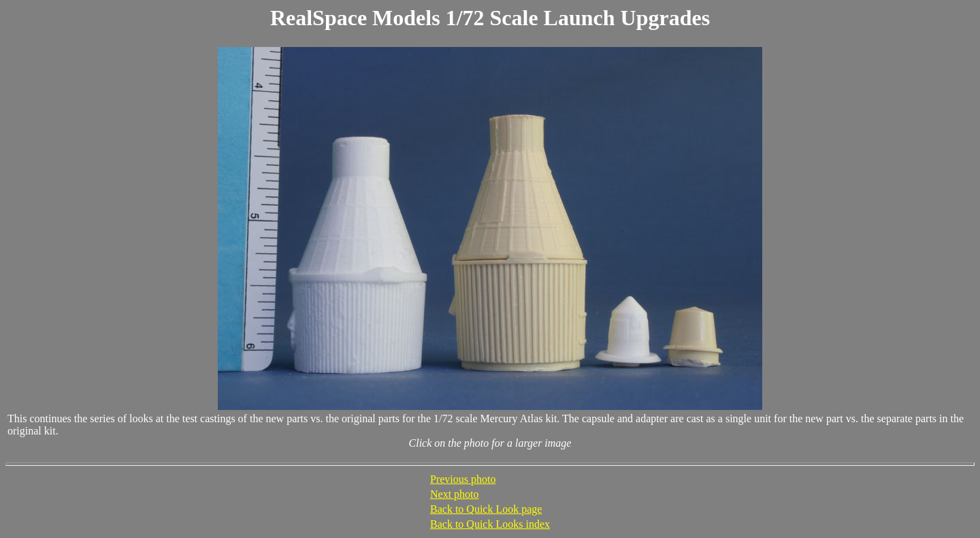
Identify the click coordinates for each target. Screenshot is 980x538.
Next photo (455, 494)
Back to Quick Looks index (490, 524)
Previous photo (463, 479)
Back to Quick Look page (486, 509)
